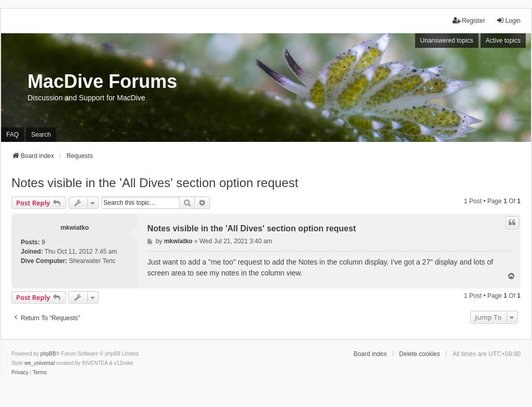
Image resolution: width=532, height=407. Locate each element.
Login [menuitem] (508, 21)
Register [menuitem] (469, 21)
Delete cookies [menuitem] (420, 354)
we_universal (39, 363)
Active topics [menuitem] (503, 41)
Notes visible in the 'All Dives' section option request (155, 183)
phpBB (48, 354)
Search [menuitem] (41, 135)
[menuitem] (20, 373)
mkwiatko (75, 228)
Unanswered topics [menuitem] (447, 41)
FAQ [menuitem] (12, 135)
